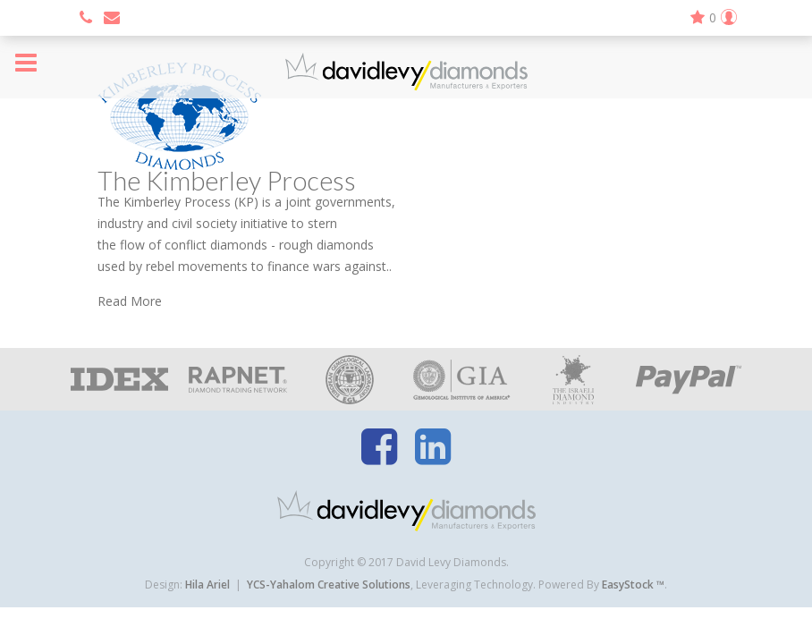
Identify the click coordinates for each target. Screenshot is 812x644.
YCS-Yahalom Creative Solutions (329, 585)
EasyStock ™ (633, 585)
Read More (130, 301)
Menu (26, 63)
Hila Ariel (207, 585)
